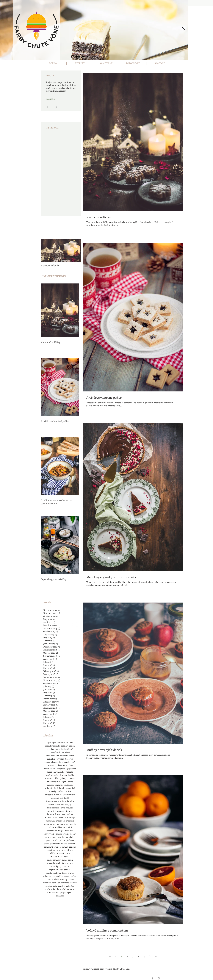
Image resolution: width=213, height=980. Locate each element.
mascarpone (49, 824)
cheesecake (56, 762)
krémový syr (67, 804)
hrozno (64, 775)
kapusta (50, 785)
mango (72, 817)
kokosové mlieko (68, 795)
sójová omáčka (56, 870)
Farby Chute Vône (122, 969)
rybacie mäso (57, 857)
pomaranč (48, 847)
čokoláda (70, 886)
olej (72, 830)
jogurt (64, 782)
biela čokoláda (52, 755)
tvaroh (71, 873)
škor (49, 892)
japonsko (72, 778)
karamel (59, 785)
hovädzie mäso (52, 775)
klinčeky (53, 791)
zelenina (47, 883)
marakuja (50, 821)
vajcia (52, 876)
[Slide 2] (76, 56)
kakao (70, 782)
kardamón (48, 788)
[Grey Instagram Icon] (56, 107)
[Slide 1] (72, 56)
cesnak (47, 762)
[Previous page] (116, 956)
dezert (46, 769)
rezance (63, 850)
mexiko (73, 824)
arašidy (64, 746)
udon (46, 876)
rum (68, 853)
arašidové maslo (53, 746)
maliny (70, 814)
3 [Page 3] (133, 956)
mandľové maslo (60, 817)
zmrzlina (65, 883)
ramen (65, 847)
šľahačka (60, 896)
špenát (70, 892)
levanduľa (60, 811)
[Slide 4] (84, 56)
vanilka (59, 876)
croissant (51, 765)
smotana (69, 863)
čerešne (62, 886)
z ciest (71, 879)
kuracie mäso (53, 808)
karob (62, 788)
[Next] (183, 30)
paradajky (70, 837)
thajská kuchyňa (53, 873)
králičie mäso (54, 804)
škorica (55, 892)
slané (64, 860)
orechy (59, 834)
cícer (65, 765)
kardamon (69, 785)
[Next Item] (77, 250)
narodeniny (52, 830)
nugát (61, 830)
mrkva (51, 827)
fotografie (61, 769)
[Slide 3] (80, 56)
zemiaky (56, 883)
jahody (64, 778)
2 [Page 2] (127, 956)
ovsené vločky (69, 834)
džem (53, 769)
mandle (48, 817)
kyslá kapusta (67, 808)
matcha (59, 824)
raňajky (73, 847)
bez (48, 749)
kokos (68, 791)
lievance (69, 811)
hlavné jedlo (59, 772)
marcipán (60, 821)
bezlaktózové (67, 749)
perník (55, 840)
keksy (68, 788)
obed (67, 830)
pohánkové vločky (58, 843)
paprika (61, 837)
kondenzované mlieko (56, 801)
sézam (67, 866)
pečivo (62, 840)
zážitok (49, 886)
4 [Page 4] (139, 956)
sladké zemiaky (54, 860)
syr (61, 866)
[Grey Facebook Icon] (47, 107)
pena (48, 840)
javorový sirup (53, 782)
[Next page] (150, 956)
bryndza (60, 759)
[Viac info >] (55, 99)
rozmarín (61, 853)
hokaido (69, 772)
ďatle (59, 889)
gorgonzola (71, 769)
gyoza (50, 772)
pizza (47, 843)
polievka (72, 843)
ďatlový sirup (68, 889)
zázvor (73, 883)
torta (64, 873)
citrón (74, 762)
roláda (52, 853)
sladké (67, 857)
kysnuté (51, 811)
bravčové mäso (67, 755)
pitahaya (70, 840)
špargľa (63, 892)
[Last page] (156, 956)
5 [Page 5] (144, 956)
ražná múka (52, 850)
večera (74, 876)
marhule (70, 821)
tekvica (67, 870)
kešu (74, 788)
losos (57, 814)
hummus (48, 778)
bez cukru (56, 749)
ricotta (70, 850)
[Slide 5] (87, 56)
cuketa (59, 765)
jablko (56, 778)
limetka (51, 814)
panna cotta (51, 837)
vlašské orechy (61, 879)
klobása (61, 791)
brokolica (51, 759)
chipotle (66, 762)
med (66, 824)
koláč (67, 798)
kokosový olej (57, 798)
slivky (71, 860)
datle (71, 765)
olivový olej (49, 834)
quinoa (57, 847)
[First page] (110, 956)
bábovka (69, 759)
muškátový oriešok (64, 827)
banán (72, 746)
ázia (55, 886)
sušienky (54, 866)
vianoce (49, 879)
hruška (71, 775)
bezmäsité (65, 752)
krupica (71, 801)
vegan (67, 876)
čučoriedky (50, 889)
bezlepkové (55, 752)
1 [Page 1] (121, 956)
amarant (61, 742)
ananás (69, 742)
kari (56, 788)
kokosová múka (52, 795)
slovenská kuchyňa (55, 863)
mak (63, 814)
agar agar (51, 742)
